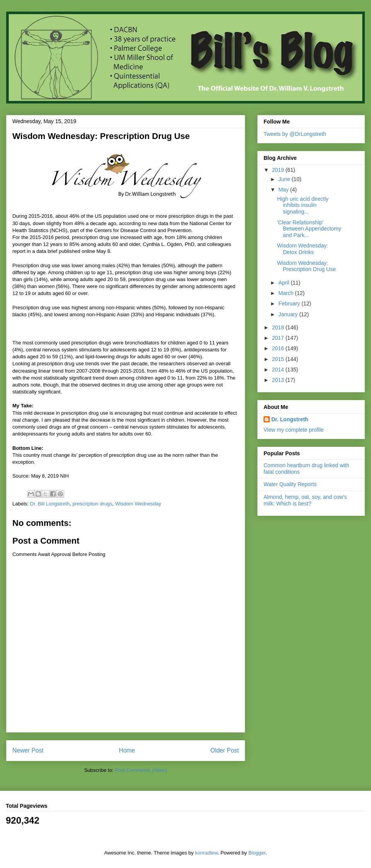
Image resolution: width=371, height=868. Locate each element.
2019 (279, 170)
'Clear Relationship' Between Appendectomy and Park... (309, 229)
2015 (279, 359)
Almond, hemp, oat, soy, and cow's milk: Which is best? (305, 500)
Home (127, 750)
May (284, 190)
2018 (279, 327)
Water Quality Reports (290, 484)
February (290, 303)
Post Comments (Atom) (141, 770)
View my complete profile (294, 430)
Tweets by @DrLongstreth (295, 134)
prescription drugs (92, 504)
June (285, 179)
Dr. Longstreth (290, 419)
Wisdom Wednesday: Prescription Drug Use (306, 266)
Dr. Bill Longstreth (50, 504)
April (284, 283)
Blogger (257, 853)
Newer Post (28, 750)
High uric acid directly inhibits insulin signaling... (303, 205)
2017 (279, 338)
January (289, 314)
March (287, 293)
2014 (279, 370)
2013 (279, 380)
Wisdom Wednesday (138, 504)
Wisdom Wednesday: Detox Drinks (303, 249)
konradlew (207, 853)
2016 (279, 348)
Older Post (225, 750)
